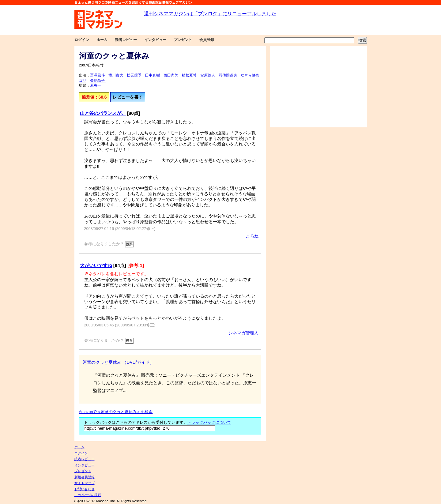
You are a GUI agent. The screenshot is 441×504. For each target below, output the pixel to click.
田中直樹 (153, 75)
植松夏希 (189, 75)
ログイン (82, 40)
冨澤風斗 (97, 75)
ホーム (102, 40)
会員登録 (207, 40)
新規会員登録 (85, 477)
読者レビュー (126, 40)
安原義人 (208, 75)
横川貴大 (116, 75)
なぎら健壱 (250, 75)
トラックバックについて (209, 423)
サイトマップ (85, 483)
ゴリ (83, 81)
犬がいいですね (96, 265)
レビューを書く (128, 97)
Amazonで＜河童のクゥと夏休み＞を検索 (116, 412)
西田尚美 (171, 75)
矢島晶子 (98, 81)
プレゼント (183, 40)
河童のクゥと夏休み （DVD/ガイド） (118, 362)
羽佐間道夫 (228, 75)
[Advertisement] (318, 87)
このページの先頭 (88, 495)
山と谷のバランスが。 (103, 113)
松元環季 (134, 75)
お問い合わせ (85, 489)
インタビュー (155, 40)
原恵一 (96, 85)
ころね (252, 236)
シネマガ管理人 (243, 333)
